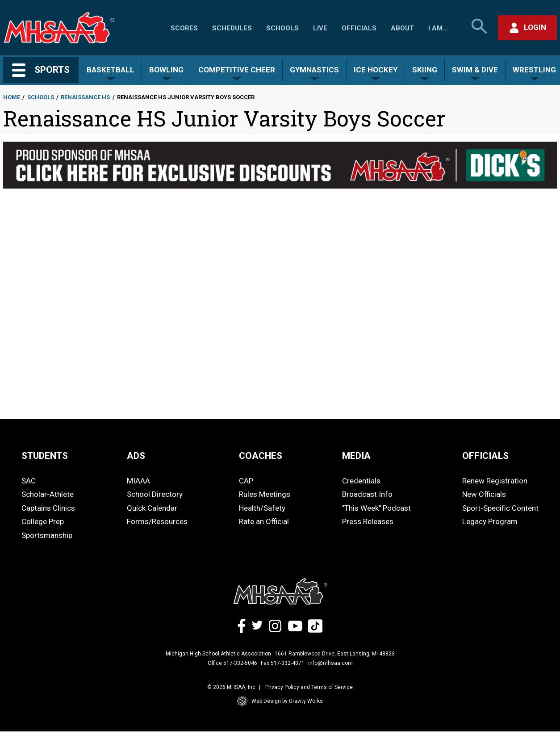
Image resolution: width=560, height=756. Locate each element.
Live (320, 28)
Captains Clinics (48, 508)
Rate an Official (264, 521)
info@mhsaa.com (330, 663)
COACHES (261, 456)
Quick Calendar (152, 508)
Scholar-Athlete (48, 494)
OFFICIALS (485, 456)
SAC (29, 481)
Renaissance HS (85, 97)
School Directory (155, 494)
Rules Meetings (265, 494)
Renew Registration (495, 481)
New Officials (484, 494)
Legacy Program (490, 521)
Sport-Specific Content (500, 508)
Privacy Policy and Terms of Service (309, 687)
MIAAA (138, 481)
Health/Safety (262, 508)
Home (12, 97)
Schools (282, 28)
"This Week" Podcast (376, 508)
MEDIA (356, 456)
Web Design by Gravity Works (280, 701)
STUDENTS (45, 456)
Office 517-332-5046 (232, 663)
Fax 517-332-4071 (283, 663)
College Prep (43, 521)
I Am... (438, 28)
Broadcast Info (367, 494)
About (402, 28)
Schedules (232, 28)
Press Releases (368, 521)
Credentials (361, 481)
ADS (136, 456)
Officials (359, 28)
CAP (246, 481)
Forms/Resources (157, 521)
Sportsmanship (47, 535)
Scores (184, 28)
